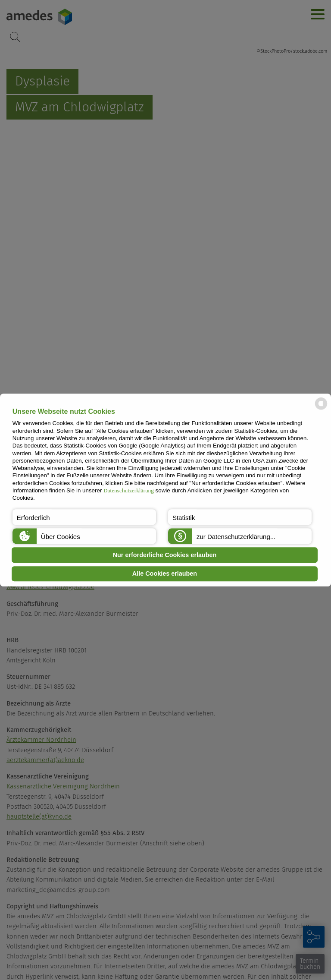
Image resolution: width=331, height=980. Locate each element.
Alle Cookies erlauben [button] (165, 574)
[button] (84, 517)
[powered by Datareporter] (321, 409)
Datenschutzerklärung (129, 490)
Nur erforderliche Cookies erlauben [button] (165, 555)
